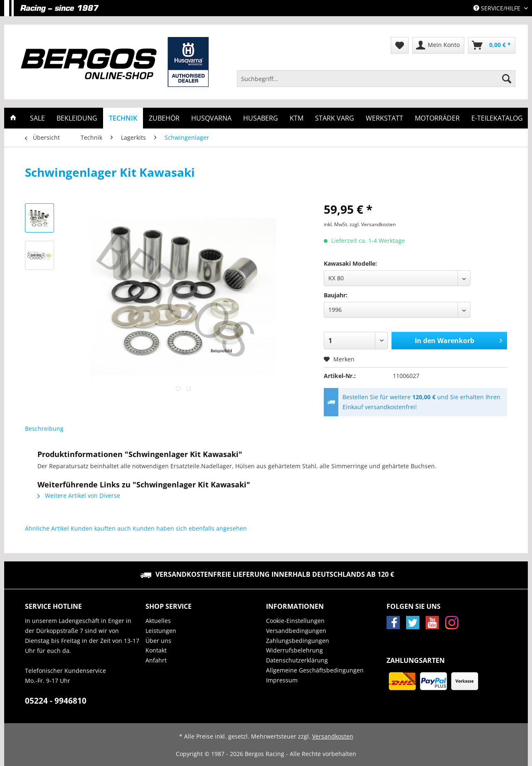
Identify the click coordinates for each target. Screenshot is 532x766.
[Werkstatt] (384, 118)
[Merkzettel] (400, 45)
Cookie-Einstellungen (295, 621)
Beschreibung (44, 429)
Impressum (282, 680)
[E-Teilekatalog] (497, 118)
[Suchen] (507, 79)
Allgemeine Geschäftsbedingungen (315, 670)
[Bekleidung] (77, 118)
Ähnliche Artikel (47, 528)
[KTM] (297, 118)
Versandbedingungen (296, 631)
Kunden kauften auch (101, 528)
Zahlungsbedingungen (298, 641)
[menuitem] (376, 83)
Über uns (158, 641)
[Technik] (123, 118)
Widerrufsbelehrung (294, 650)
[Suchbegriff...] (376, 79)
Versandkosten (333, 736)
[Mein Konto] (438, 45)
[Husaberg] (261, 118)
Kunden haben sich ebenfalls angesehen (190, 528)
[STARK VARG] (335, 118)
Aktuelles (158, 621)
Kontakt (156, 650)
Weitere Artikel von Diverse (79, 495)
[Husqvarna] (211, 118)
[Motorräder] (437, 118)
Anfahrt (156, 660)
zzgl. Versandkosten (373, 224)
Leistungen (161, 631)
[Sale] (37, 118)
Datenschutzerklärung (297, 660)
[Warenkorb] (492, 45)
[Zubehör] (164, 118)
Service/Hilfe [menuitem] (498, 8)
